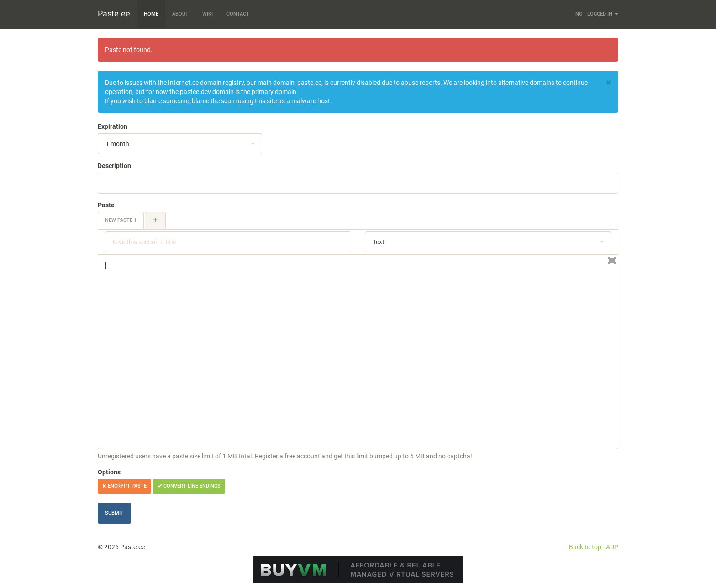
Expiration (113, 126)
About (180, 14)
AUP (612, 547)
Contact (238, 14)
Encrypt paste (124, 486)
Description (114, 166)
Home (151, 14)
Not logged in (597, 14)
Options (109, 472)
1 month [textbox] (117, 144)
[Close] (608, 83)
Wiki (208, 14)
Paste (106, 205)
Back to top (585, 547)
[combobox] (180, 144)
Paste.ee (114, 13)
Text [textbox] (379, 242)
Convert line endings (189, 486)
